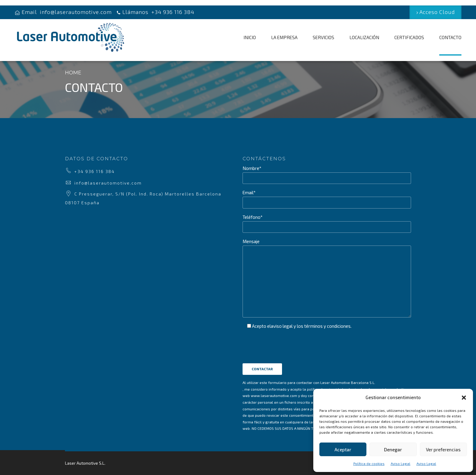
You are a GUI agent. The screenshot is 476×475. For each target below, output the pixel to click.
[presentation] (289, 361)
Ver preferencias (443, 450)
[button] (464, 398)
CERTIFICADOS (409, 37)
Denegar (393, 450)
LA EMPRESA (284, 37)
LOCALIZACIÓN (364, 37)
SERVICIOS (323, 37)
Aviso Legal (401, 463)
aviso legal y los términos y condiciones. (311, 326)
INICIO (250, 37)
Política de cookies (369, 463)
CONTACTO (450, 37)
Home (73, 73)
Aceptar (343, 450)
